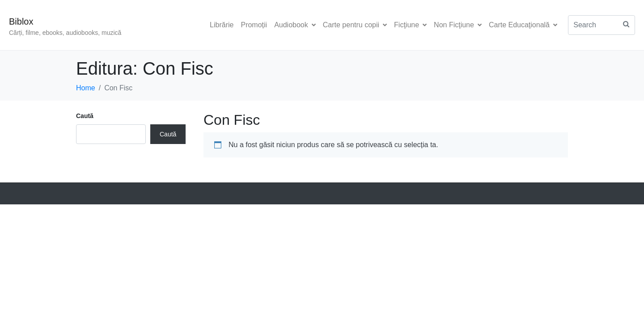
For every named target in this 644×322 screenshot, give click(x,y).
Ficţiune (410, 25)
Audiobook (295, 25)
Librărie (222, 25)
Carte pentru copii (355, 25)
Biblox (21, 21)
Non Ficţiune (458, 25)
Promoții (254, 25)
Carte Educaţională (523, 25)
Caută (85, 116)
